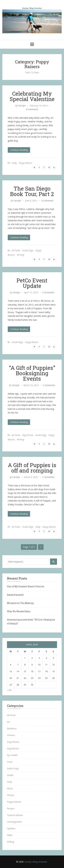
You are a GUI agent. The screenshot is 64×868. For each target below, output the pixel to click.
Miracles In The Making (20, 603)
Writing (20, 255)
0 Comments (47, 201)
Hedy (14, 163)
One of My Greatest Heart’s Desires (26, 586)
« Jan (9, 690)
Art (8, 722)
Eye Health (12, 755)
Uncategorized (14, 822)
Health (10, 775)
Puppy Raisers (25, 163)
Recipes (11, 808)
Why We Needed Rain (19, 611)
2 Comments (48, 292)
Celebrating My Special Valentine (32, 96)
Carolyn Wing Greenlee (36, 862)
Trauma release (15, 815)
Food (10, 762)
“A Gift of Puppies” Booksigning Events (32, 373)
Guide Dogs (28, 250)
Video (10, 835)
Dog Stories (28, 435)
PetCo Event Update (32, 283)
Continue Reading (19, 150)
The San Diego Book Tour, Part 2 (32, 191)
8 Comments (32, 109)
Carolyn (22, 106)
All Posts (16, 250)
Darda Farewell (15, 595)
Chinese (11, 735)
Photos (11, 795)
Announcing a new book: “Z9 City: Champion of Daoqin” (31, 622)
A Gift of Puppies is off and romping (32, 468)
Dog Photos (13, 742)
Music (10, 788)
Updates (11, 828)
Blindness (12, 728)
